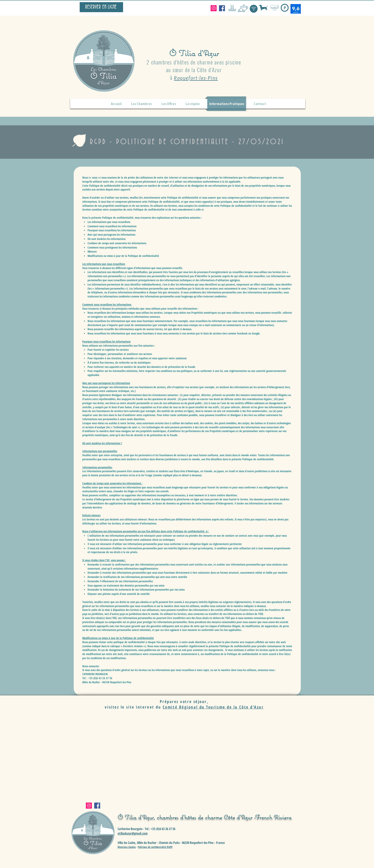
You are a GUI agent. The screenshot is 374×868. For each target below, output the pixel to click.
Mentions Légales (127, 847)
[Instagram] (214, 8)
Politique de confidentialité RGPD (155, 847)
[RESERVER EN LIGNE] (101, 7)
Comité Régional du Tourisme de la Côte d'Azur (213, 707)
